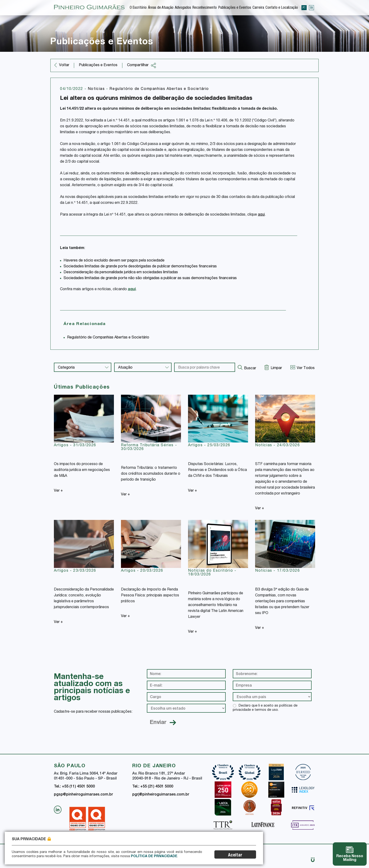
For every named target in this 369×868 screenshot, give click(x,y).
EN (311, 8)
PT (304, 8)
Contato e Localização (282, 8)
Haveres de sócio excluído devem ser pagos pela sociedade (114, 261)
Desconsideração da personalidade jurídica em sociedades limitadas (121, 273)
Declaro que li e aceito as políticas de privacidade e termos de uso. (265, 708)
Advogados (183, 8)
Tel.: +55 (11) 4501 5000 (74, 787)
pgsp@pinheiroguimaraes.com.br (83, 795)
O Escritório (138, 8)
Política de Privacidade (154, 856)
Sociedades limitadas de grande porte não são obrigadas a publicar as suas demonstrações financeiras (150, 278)
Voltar (64, 65)
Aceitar (235, 855)
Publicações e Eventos (235, 8)
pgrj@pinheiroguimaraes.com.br (161, 795)
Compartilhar (142, 65)
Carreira (258, 8)
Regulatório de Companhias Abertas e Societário (159, 89)
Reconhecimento (205, 8)
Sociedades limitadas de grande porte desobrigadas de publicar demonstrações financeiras (140, 267)
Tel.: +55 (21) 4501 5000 (153, 787)
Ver (58, 491)
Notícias (97, 89)
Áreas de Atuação (161, 8)
